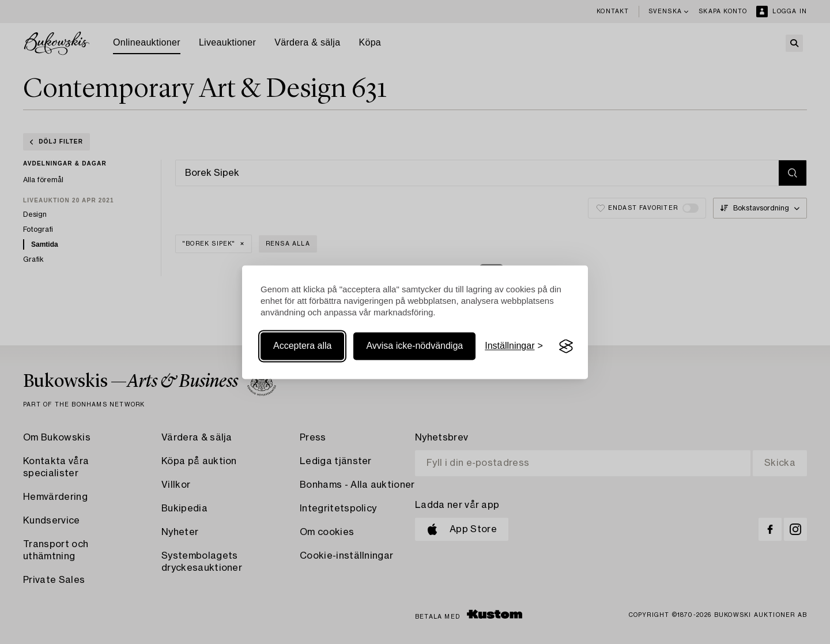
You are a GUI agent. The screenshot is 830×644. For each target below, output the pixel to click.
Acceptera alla (302, 346)
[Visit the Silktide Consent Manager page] (566, 347)
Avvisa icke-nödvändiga (414, 346)
